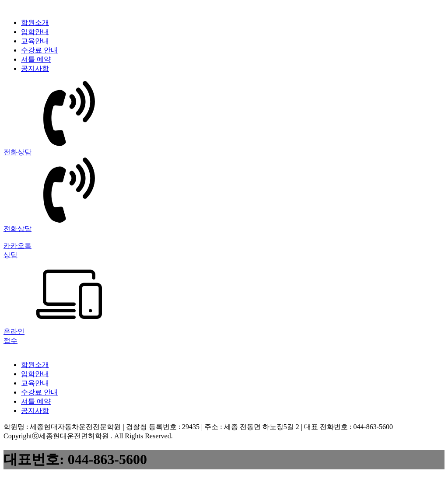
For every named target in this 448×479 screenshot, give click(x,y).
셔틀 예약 (36, 59)
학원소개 (35, 23)
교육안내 (35, 41)
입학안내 (35, 32)
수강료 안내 (39, 50)
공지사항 (35, 68)
